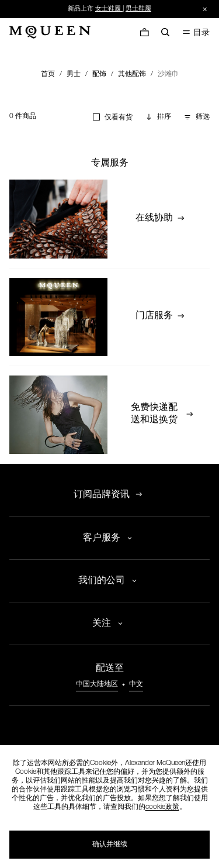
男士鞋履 (138, 9)
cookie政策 (162, 807)
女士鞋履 (108, 9)
